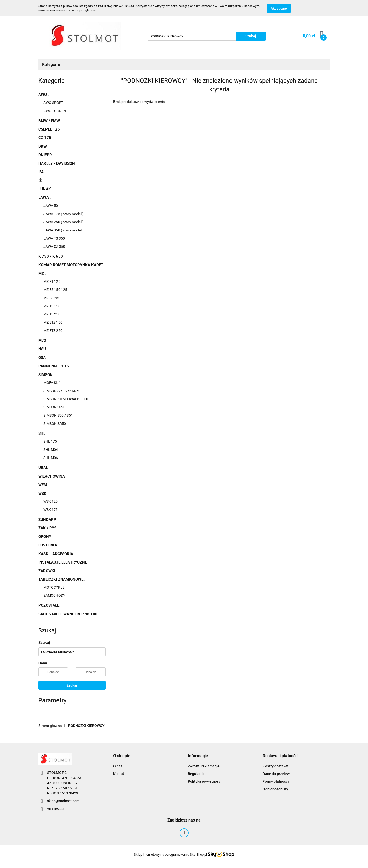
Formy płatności (276, 781)
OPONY (45, 537)
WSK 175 (51, 510)
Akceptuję (279, 8)
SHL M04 (51, 450)
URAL (43, 468)
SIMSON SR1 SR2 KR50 (62, 391)
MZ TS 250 (52, 314)
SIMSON (46, 375)
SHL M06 (51, 458)
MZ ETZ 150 (53, 322)
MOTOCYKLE (54, 587)
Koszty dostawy (275, 766)
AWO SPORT (53, 103)
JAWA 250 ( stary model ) (64, 222)
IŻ (40, 181)
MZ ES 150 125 (55, 290)
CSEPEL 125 (49, 129)
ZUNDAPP (47, 520)
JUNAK (45, 189)
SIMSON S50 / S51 (58, 415)
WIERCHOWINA (52, 476)
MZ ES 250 (52, 298)
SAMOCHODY (54, 595)
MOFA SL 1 (52, 383)
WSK (43, 494)
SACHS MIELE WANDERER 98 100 (68, 614)
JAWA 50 (51, 206)
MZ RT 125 (52, 281)
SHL (43, 433)
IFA (41, 172)
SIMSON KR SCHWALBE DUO (66, 399)
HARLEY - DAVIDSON (57, 163)
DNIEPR (45, 155)
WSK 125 (51, 501)
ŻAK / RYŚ (47, 528)
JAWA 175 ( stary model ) (64, 214)
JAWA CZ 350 (54, 247)
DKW (43, 146)
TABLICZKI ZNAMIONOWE (62, 579)
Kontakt (120, 774)
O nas (118, 766)
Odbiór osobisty (275, 789)
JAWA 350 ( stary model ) (64, 230)
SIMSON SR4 (54, 407)
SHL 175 (50, 441)
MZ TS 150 (52, 306)
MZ (42, 274)
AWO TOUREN (55, 111)
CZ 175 (45, 138)
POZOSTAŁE (49, 605)
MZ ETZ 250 (53, 331)
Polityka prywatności (205, 781)
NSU (42, 349)
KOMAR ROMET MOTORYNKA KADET (71, 265)
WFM (43, 485)
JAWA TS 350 (54, 238)
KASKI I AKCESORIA (56, 554)
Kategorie (52, 64)
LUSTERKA (48, 545)
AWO (43, 95)
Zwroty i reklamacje (204, 766)
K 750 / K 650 (51, 256)
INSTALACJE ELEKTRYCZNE (63, 562)
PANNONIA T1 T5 (54, 366)
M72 (42, 341)
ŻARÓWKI (47, 571)
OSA (42, 358)
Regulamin (197, 774)
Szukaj (72, 685)
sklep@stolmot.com (63, 801)
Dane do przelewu (277, 774)
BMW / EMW (49, 121)
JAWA (44, 197)
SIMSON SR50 (55, 424)
